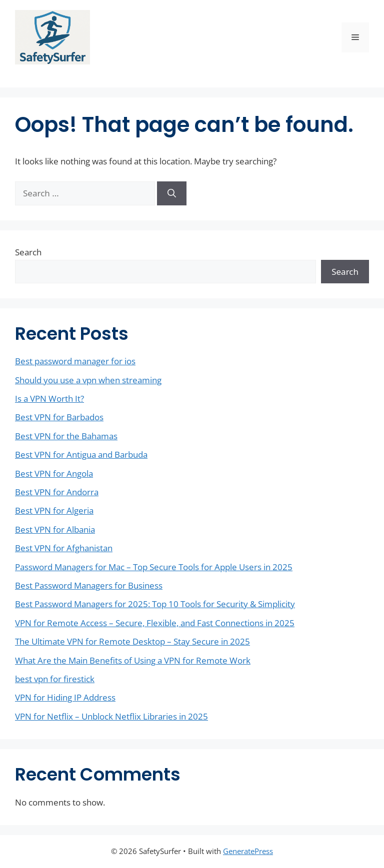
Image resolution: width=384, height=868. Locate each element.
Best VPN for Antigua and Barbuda (81, 454)
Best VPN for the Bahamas (66, 436)
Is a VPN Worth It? (49, 399)
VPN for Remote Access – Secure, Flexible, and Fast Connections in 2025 (155, 623)
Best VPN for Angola (54, 473)
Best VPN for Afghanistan (64, 548)
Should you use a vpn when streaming (88, 380)
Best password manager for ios (75, 361)
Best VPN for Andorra (57, 492)
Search (28, 252)
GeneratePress (248, 851)
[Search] (172, 193)
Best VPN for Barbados (59, 417)
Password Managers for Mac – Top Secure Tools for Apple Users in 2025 (154, 567)
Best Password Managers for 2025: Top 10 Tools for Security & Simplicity (155, 604)
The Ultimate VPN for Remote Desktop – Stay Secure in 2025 (132, 641)
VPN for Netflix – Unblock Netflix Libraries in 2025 (111, 716)
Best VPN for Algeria (54, 510)
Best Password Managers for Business (89, 585)
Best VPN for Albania (55, 529)
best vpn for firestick (55, 679)
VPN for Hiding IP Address (65, 697)
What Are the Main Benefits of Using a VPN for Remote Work (133, 660)
